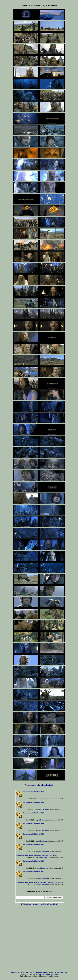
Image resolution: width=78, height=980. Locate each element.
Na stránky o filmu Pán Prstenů (39, 785)
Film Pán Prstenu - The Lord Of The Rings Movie (29, 973)
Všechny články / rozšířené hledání (40, 904)
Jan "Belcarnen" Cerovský (49, 974)
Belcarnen (45, 799)
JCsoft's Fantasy (61, 973)
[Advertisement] (38, 939)
